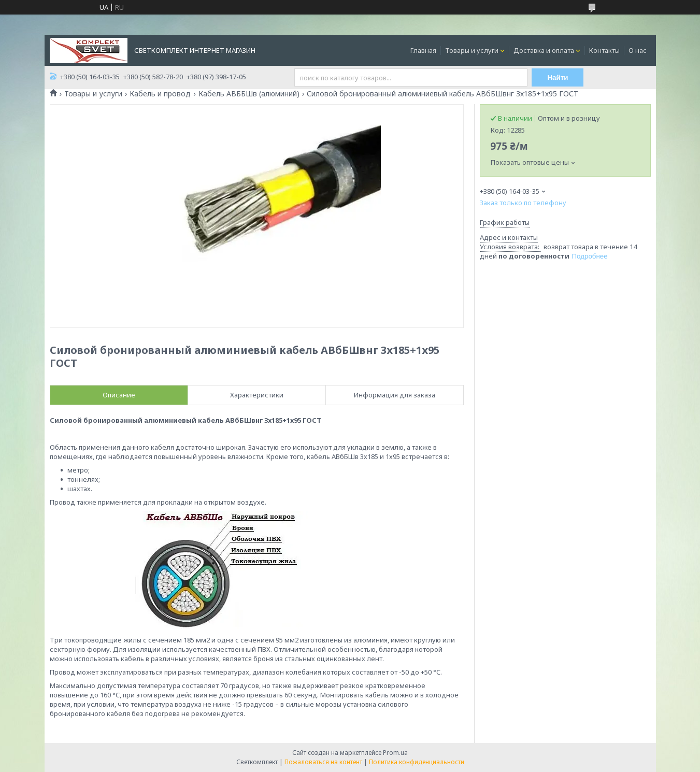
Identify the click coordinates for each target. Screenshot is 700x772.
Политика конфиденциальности (417, 762)
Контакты (604, 50)
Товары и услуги (472, 50)
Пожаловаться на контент (323, 762)
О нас (638, 50)
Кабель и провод (160, 94)
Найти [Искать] (558, 77)
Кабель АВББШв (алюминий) (249, 94)
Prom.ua (395, 753)
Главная (423, 50)
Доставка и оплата (544, 50)
